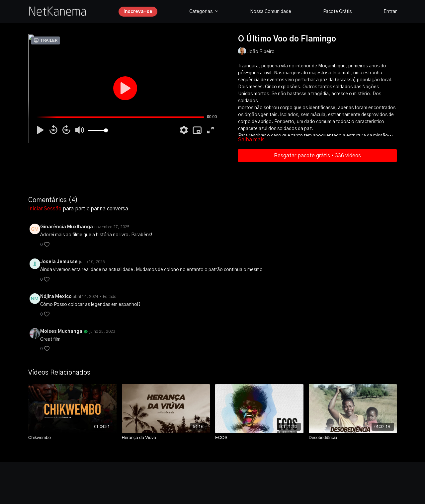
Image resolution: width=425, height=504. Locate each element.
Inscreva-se (138, 12)
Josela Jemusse (59, 262)
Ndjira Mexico (56, 297)
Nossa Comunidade (271, 12)
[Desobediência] (353, 438)
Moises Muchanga (61, 331)
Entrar (390, 12)
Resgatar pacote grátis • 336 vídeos (317, 156)
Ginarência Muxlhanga (67, 227)
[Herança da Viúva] (166, 438)
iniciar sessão (45, 209)
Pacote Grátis (337, 12)
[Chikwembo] (72, 438)
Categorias (204, 12)
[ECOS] (259, 438)
